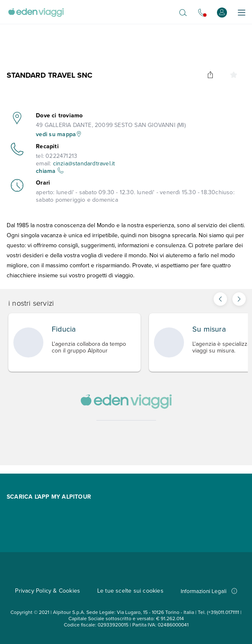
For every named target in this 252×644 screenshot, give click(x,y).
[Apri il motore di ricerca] (183, 13)
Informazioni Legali (209, 591)
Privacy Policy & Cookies (48, 591)
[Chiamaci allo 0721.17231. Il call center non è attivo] (202, 13)
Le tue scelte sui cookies (130, 591)
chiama (50, 171)
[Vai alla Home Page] (36, 13)
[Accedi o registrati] (222, 12)
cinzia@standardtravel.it (84, 164)
